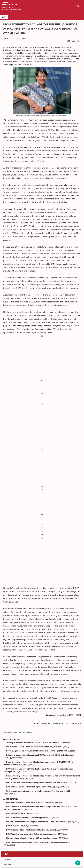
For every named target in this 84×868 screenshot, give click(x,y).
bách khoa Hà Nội (10, 5)
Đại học (5, 2)
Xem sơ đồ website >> (42, 866)
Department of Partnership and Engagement (61, 529)
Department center (9, 850)
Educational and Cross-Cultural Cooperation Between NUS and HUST (36, 589)
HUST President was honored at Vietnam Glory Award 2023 (31, 640)
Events (7, 665)
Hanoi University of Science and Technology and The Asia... (40, 745)
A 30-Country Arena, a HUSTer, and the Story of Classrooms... (41, 716)
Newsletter (9, 671)
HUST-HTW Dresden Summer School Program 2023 (28, 624)
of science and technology (11, 9)
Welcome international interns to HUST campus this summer (32, 644)
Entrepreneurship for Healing (28, 755)
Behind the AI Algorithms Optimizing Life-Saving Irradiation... (40, 707)
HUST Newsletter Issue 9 (16, 632)
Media (6, 676)
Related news (9, 681)
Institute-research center (12, 846)
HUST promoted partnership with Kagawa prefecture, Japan (32, 593)
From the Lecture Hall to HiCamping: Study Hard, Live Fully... (40, 777)
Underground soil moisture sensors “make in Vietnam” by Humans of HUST (38, 597)
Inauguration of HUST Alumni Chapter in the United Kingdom (32, 553)
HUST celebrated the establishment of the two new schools (31, 636)
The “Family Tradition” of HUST (28, 726)
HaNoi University (7, 7)
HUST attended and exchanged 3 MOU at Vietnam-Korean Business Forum (38, 648)
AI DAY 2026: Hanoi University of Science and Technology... (40, 736)
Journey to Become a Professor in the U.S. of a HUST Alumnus (33, 549)
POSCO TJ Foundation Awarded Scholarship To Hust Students (32, 609)
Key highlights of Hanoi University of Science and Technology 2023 (35, 557)
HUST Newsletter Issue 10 (17, 620)
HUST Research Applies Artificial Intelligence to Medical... (39, 766)
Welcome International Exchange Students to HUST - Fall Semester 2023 (37, 628)
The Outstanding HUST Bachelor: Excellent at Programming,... (41, 697)
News (6, 660)
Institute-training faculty (12, 842)
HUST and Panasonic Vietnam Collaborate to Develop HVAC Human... (45, 687)
